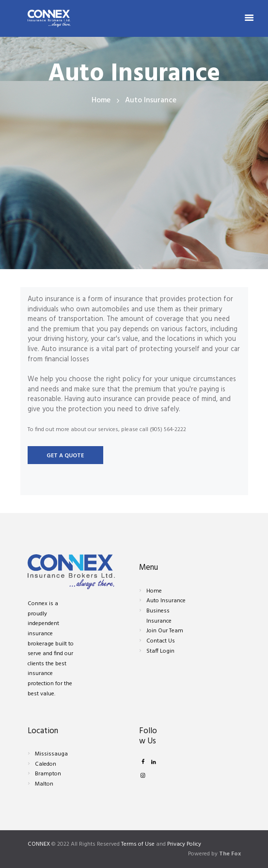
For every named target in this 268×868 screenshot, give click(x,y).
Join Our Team (165, 631)
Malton (44, 784)
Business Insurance (159, 616)
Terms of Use (138, 844)
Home (101, 101)
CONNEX (39, 844)
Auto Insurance (166, 601)
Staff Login (160, 651)
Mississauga (51, 754)
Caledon (46, 764)
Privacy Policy (184, 844)
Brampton (48, 774)
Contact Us (161, 641)
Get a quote (65, 456)
